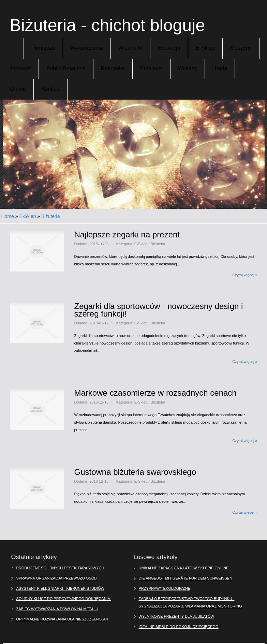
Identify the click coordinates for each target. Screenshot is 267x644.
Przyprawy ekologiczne (165, 588)
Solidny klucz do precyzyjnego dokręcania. (64, 599)
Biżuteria (50, 216)
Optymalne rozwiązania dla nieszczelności (62, 619)
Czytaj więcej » (245, 275)
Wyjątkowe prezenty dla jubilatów (176, 616)
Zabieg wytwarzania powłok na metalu (57, 609)
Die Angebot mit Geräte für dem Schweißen (186, 578)
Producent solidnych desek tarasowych (60, 568)
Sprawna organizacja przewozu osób (57, 578)
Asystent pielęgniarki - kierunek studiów (60, 588)
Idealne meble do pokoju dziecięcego (179, 627)
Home (8, 216)
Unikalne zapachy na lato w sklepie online (184, 568)
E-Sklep (27, 216)
